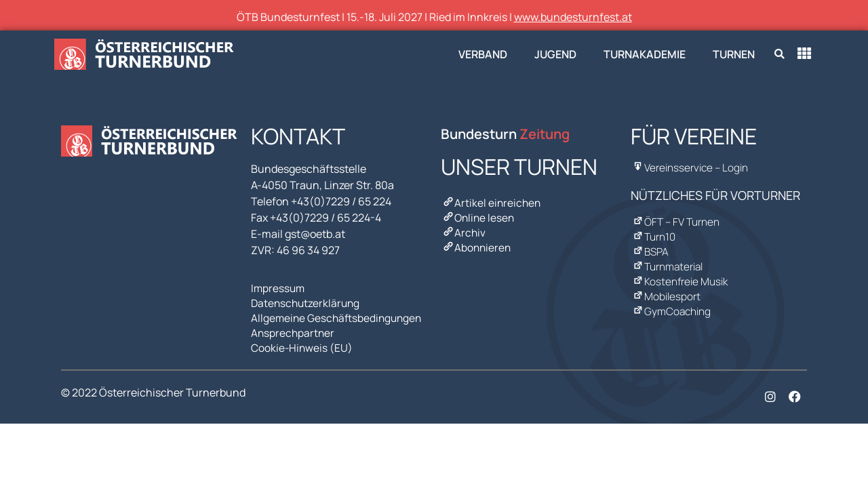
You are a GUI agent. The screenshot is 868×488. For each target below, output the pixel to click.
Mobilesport (666, 288)
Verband (483, 54)
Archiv (463, 230)
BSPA (650, 247)
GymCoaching (671, 302)
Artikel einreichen (492, 203)
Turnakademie (645, 54)
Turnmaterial (668, 261)
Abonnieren (477, 243)
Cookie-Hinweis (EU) (302, 342)
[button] (780, 55)
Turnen (734, 54)
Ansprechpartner (294, 329)
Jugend (555, 54)
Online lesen (479, 216)
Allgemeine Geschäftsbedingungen (339, 315)
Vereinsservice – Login (691, 167)
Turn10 (654, 234)
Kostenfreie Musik (680, 274)
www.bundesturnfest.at (573, 17)
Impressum (279, 288)
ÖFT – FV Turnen (676, 220)
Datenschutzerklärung (307, 302)
